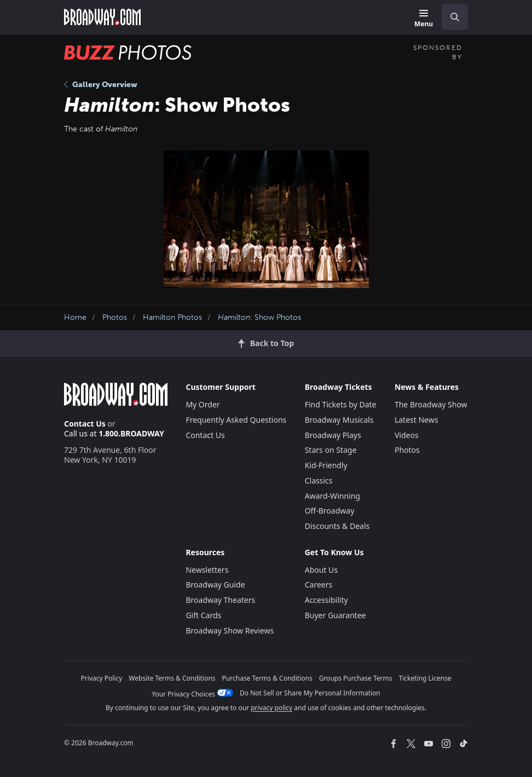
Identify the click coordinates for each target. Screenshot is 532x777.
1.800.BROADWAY (131, 433)
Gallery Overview (101, 85)
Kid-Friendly (326, 465)
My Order (203, 404)
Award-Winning (332, 496)
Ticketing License (425, 678)
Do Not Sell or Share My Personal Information (310, 693)
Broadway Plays (333, 435)
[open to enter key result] (455, 17)
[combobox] (450, 17)
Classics (319, 480)
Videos (407, 435)
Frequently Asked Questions (236, 420)
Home (75, 317)
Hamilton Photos (172, 317)
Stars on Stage (331, 450)
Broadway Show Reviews (230, 631)
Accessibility (326, 600)
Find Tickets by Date (341, 404)
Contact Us (85, 424)
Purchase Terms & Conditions (267, 678)
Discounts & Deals (337, 526)
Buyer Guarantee (336, 615)
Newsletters (207, 570)
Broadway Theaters (220, 600)
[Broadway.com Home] (102, 17)
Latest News (417, 420)
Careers (319, 585)
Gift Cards (203, 615)
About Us (321, 570)
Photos (115, 317)
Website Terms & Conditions (172, 678)
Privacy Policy (102, 678)
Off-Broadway (330, 511)
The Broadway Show (431, 404)
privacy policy (271, 708)
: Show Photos (259, 317)
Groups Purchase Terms (356, 678)
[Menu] (424, 19)
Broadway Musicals (339, 420)
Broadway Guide (215, 585)
